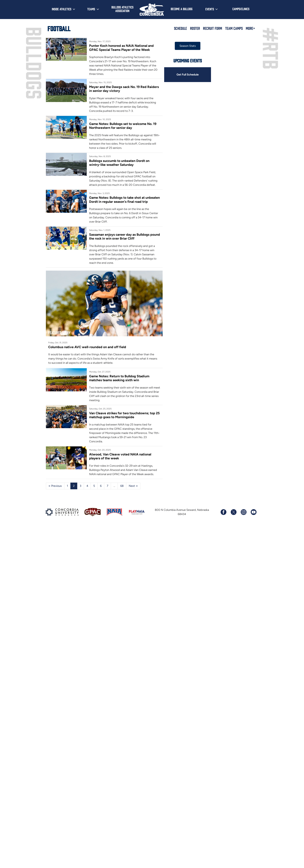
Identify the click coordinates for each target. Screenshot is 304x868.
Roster (195, 28)
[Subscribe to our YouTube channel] (253, 512)
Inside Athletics (62, 9)
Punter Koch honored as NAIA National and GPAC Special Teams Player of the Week (121, 48)
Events (210, 9)
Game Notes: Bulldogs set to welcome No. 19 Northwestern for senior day (123, 126)
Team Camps (234, 28)
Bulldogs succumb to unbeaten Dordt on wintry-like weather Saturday (119, 163)
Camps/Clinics (241, 9)
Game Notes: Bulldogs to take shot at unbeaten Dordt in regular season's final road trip (124, 199)
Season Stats (188, 46)
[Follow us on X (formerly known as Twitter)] (233, 512)
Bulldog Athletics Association (122, 9)
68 (122, 486)
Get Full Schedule (188, 75)
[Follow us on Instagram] (243, 512)
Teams (91, 9)
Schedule (180, 28)
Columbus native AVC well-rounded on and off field (87, 347)
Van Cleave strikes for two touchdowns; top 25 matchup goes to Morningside (124, 415)
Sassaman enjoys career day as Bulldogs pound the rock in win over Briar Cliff (125, 236)
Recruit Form (213, 28)
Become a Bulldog (182, 9)
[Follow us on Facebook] (223, 512)
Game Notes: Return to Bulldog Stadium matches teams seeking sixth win (119, 378)
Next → (133, 486)
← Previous (55, 486)
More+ (250, 28)
